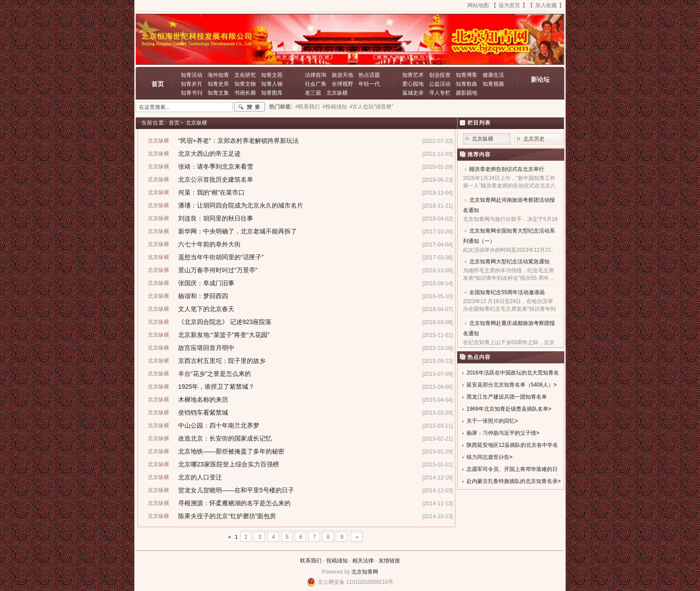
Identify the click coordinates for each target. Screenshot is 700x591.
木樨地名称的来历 (203, 400)
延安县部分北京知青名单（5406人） (510, 385)
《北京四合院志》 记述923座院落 (225, 322)
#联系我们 (307, 107)
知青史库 (218, 84)
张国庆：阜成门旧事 (206, 283)
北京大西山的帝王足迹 (209, 154)
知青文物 (245, 84)
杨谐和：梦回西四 (203, 296)
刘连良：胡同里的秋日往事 (216, 218)
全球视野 (342, 84)
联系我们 (311, 561)
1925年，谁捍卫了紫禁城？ (216, 387)
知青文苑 (272, 75)
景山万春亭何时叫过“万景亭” (218, 270)
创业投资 (440, 75)
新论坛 (540, 79)
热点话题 (369, 75)
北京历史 (534, 139)
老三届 (313, 93)
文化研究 (245, 75)
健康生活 (493, 75)
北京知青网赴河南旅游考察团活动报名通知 (509, 205)
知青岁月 (192, 84)
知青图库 (272, 93)
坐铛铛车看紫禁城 (203, 412)
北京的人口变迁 (200, 477)
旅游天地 (342, 75)
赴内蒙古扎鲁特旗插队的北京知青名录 (512, 481)
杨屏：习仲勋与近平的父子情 (501, 433)
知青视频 (493, 84)
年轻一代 (369, 84)
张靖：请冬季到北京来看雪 (216, 166)
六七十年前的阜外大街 (209, 244)
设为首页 (509, 5)
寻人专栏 (440, 93)
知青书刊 (192, 93)
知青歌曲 (467, 84)
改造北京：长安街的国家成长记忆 (225, 438)
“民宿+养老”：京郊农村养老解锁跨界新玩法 (238, 141)
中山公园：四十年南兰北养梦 (219, 425)
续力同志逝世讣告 (488, 457)
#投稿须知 (335, 107)
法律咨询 (316, 75)
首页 (158, 84)
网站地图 (478, 5)
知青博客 (467, 75)
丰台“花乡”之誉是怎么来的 (215, 374)
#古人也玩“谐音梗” (372, 107)
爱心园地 (413, 84)
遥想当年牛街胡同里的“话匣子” (221, 257)
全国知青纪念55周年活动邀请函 (507, 292)
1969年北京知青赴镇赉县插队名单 (507, 409)
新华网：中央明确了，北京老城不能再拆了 (237, 231)
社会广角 (316, 84)
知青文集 (218, 93)
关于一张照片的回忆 (491, 421)
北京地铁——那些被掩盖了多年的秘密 (231, 451)
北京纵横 (337, 93)
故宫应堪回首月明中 (206, 348)
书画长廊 (245, 93)
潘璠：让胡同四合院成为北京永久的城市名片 (241, 205)
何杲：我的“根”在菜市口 (211, 192)
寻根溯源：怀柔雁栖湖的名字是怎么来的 (234, 503)
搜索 (250, 107)
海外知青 (218, 75)
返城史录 (413, 93)
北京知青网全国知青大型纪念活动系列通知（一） (509, 236)
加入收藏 (546, 5)
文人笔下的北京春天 (206, 309)
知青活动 (192, 75)
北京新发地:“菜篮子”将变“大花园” (224, 335)
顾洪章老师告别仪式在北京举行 (507, 169)
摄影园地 (467, 93)
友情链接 (389, 561)
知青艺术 (413, 75)
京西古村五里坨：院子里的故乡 (222, 361)
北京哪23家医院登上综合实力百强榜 (229, 464)
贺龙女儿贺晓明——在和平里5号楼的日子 (236, 490)
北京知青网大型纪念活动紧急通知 (509, 262)
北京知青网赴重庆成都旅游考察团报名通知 (509, 328)
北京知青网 (365, 572)
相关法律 (363, 561)
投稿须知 (337, 561)
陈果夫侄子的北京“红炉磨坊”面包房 (227, 516)
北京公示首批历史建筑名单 (216, 179)
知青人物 (272, 84)
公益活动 (440, 84)
